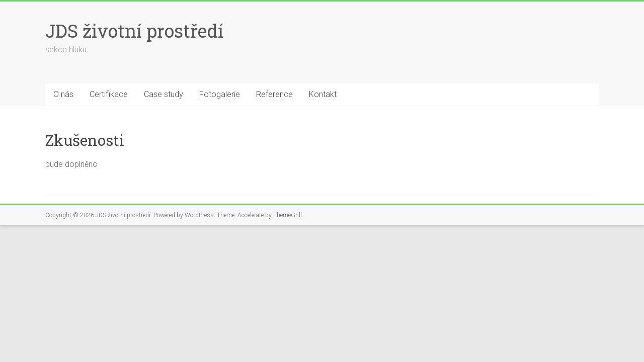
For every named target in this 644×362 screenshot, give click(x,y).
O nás (63, 94)
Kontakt (323, 94)
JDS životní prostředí (134, 31)
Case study (164, 94)
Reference (274, 94)
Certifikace (109, 94)
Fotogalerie (220, 94)
